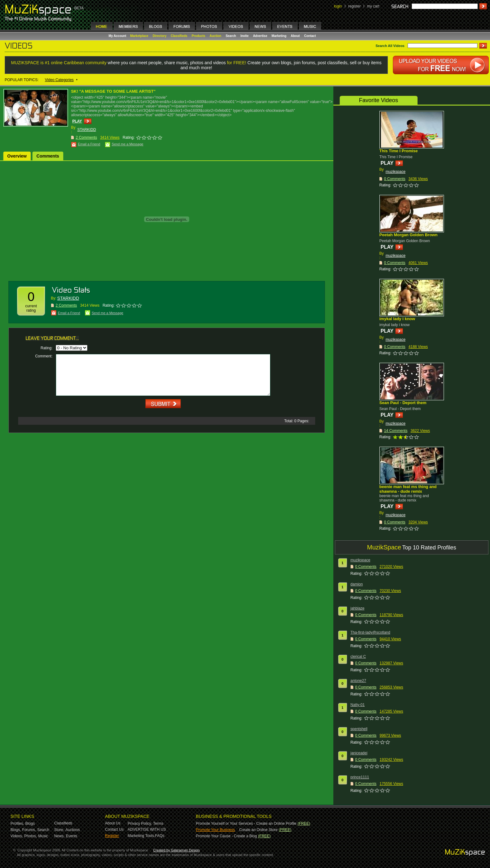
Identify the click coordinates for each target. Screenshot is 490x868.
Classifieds (179, 36)
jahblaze (358, 608)
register (354, 6)
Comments (48, 156)
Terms (158, 824)
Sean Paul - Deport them (403, 403)
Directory (159, 36)
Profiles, (17, 824)
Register (112, 836)
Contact (310, 36)
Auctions (73, 830)
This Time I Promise (399, 151)
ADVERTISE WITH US (147, 829)
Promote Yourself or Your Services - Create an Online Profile (246, 824)
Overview (17, 156)
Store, (59, 830)
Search (231, 36)
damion (357, 584)
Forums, (29, 830)
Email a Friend (89, 144)
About (295, 36)
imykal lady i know (397, 319)
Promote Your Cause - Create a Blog (226, 836)
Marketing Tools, (141, 836)
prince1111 (360, 777)
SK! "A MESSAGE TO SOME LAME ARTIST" (113, 91)
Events (72, 836)
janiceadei (359, 753)
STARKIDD (87, 130)
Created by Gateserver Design (177, 850)
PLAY (77, 121)
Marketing (279, 36)
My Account (118, 36)
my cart (373, 6)
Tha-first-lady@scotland (370, 632)
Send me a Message (128, 144)
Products (198, 36)
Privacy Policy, (140, 824)
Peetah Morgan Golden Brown (409, 235)
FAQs (160, 836)
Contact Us (114, 829)
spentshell (359, 729)
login (338, 6)
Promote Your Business (215, 830)
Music (43, 836)
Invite (244, 36)
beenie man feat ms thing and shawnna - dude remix (408, 489)
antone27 (358, 681)
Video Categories (59, 80)
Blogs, (16, 830)
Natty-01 (358, 705)
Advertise (260, 36)
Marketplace (139, 36)
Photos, (31, 836)
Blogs (30, 824)
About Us (113, 823)
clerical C (358, 657)
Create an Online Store (258, 830)
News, (59, 836)
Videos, (17, 836)
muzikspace (396, 172)
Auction (215, 36)
